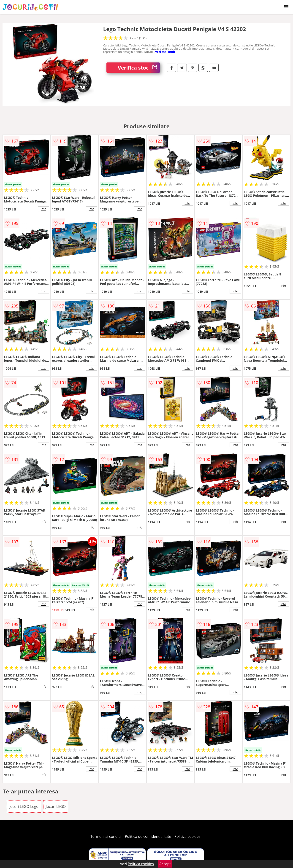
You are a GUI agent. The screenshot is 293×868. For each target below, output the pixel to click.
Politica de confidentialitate (148, 836)
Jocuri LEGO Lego (24, 806)
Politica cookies (187, 836)
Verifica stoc (139, 68)
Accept (165, 864)
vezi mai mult (165, 52)
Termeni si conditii (106, 836)
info (43, 209)
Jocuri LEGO (56, 806)
